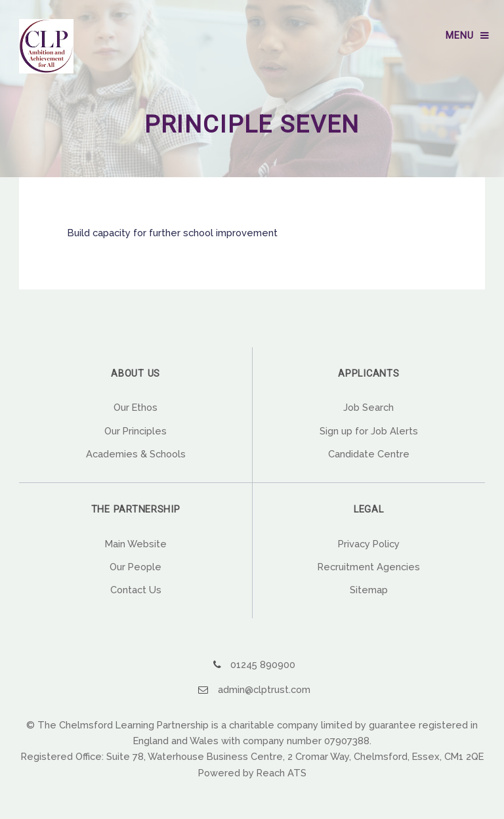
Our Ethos (136, 407)
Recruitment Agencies (369, 567)
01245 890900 (263, 664)
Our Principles (136, 431)
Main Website (136, 544)
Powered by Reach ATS (252, 773)
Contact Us (136, 590)
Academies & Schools (136, 454)
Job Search (368, 407)
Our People (136, 567)
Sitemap (369, 590)
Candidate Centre (369, 454)
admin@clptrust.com (264, 689)
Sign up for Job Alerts (369, 431)
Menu (459, 35)
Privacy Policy (369, 544)
